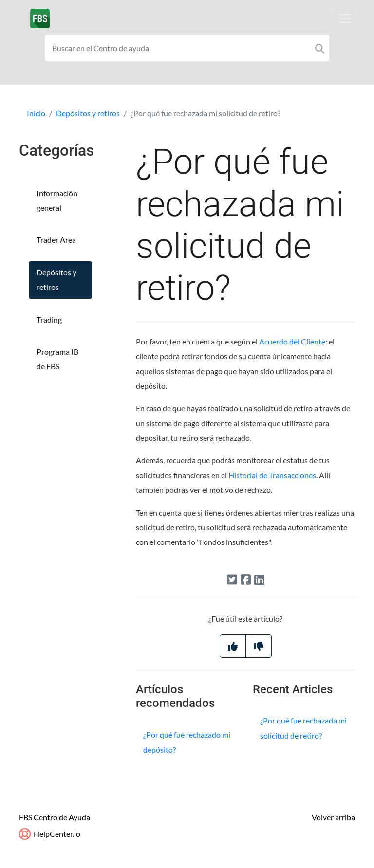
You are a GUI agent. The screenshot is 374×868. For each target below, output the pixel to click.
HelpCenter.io (50, 834)
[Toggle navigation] (345, 18)
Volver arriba (333, 817)
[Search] (320, 48)
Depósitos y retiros (88, 113)
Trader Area (56, 240)
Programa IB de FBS (57, 359)
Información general (57, 200)
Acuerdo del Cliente (292, 341)
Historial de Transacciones (272, 475)
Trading (49, 319)
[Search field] (187, 48)
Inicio (36, 113)
